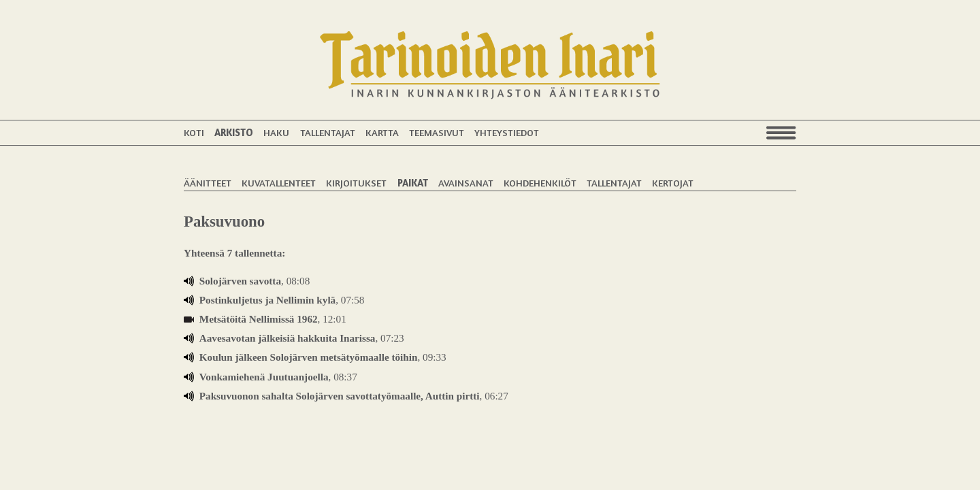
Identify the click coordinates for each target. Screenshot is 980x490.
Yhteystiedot (507, 132)
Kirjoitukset (356, 183)
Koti (194, 132)
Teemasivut (437, 132)
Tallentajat (328, 132)
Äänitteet (208, 183)
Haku (276, 132)
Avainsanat (466, 183)
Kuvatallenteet (279, 183)
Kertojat (673, 183)
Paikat (413, 183)
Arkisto (234, 132)
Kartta (382, 132)
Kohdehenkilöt (540, 183)
